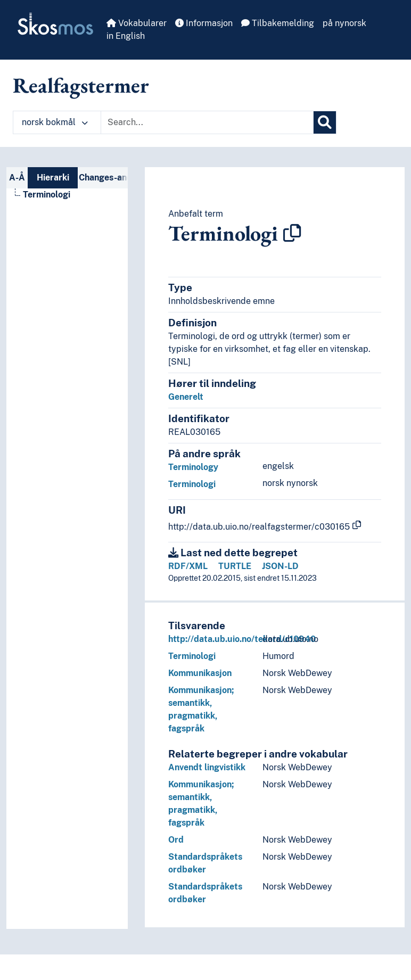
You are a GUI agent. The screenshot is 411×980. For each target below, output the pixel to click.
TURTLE (235, 566)
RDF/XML (188, 566)
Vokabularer (137, 23)
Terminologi (192, 484)
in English (126, 36)
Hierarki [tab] (53, 178)
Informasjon (204, 23)
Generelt (186, 397)
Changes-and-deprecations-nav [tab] (103, 178)
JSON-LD (280, 566)
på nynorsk (344, 23)
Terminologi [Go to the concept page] (47, 195)
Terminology (193, 467)
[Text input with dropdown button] (207, 122)
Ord (176, 840)
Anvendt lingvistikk (207, 767)
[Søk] (325, 122)
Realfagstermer (81, 85)
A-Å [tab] (17, 178)
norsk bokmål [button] (55, 122)
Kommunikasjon (200, 673)
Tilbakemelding (278, 23)
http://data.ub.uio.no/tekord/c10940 (242, 639)
